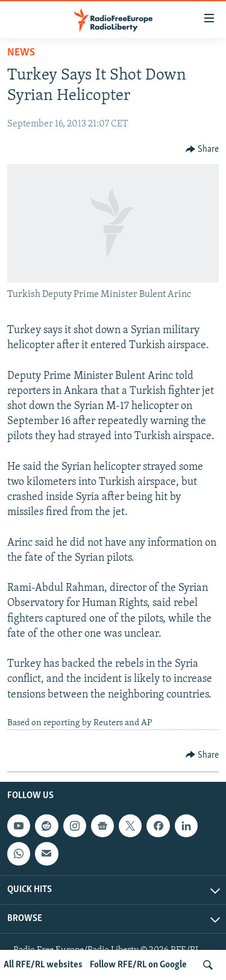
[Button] (202, 149)
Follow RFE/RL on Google (138, 965)
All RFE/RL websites (43, 965)
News (21, 53)
